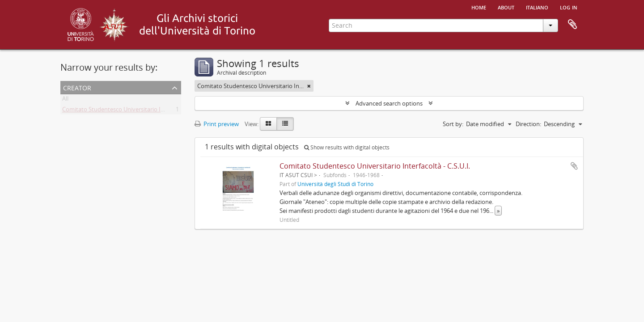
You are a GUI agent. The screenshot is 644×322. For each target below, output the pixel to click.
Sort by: (453, 124)
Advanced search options (389, 103)
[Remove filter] (309, 86)
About (506, 7)
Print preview (217, 124)
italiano (537, 7)
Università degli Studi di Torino (335, 184)
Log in (569, 7)
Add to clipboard (574, 166)
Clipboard (572, 25)
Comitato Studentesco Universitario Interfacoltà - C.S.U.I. (137, 111)
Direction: (528, 124)
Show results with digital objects (347, 147)
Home (479, 7)
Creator (77, 87)
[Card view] (268, 124)
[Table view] (285, 124)
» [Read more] (498, 211)
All (65, 100)
